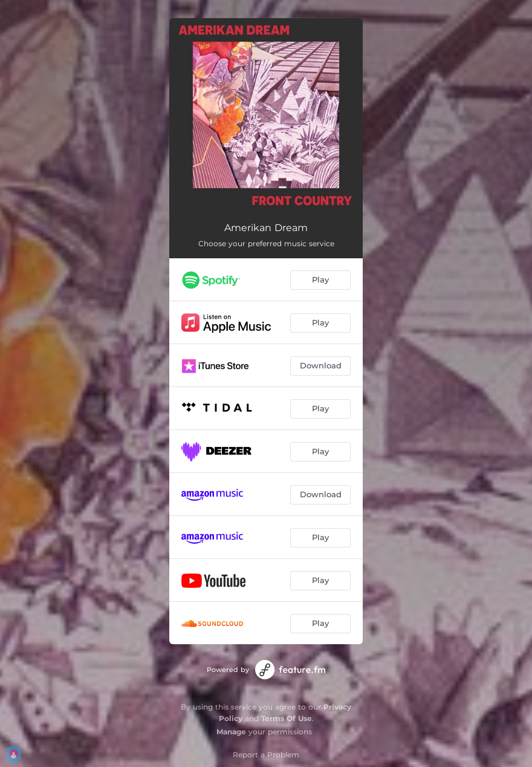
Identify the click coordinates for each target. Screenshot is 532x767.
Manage (231, 732)
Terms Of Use (287, 718)
